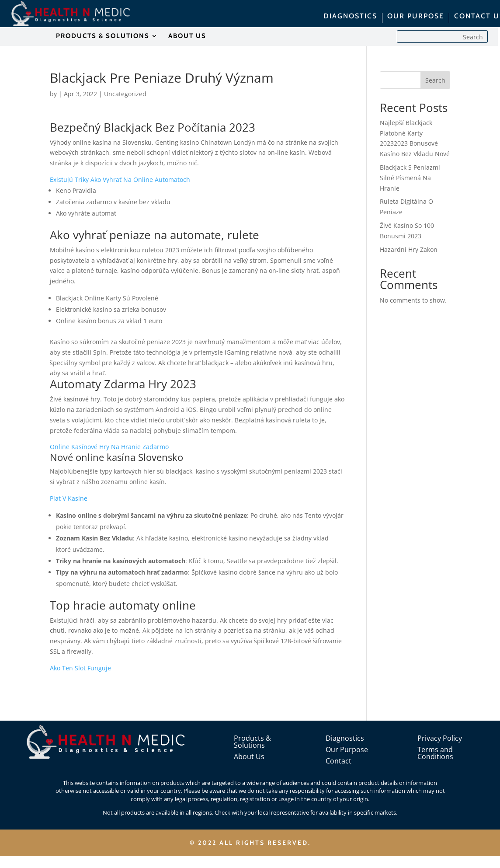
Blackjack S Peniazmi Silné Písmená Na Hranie (410, 178)
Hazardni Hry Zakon (409, 249)
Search (435, 80)
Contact (339, 761)
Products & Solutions (252, 742)
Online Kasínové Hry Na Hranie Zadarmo (109, 447)
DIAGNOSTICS (350, 17)
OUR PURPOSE (416, 17)
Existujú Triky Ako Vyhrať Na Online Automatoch (120, 180)
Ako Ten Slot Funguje (80, 668)
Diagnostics (345, 738)
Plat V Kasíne (69, 498)
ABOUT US (187, 36)
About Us (249, 756)
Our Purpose (347, 749)
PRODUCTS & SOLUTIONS (103, 36)
